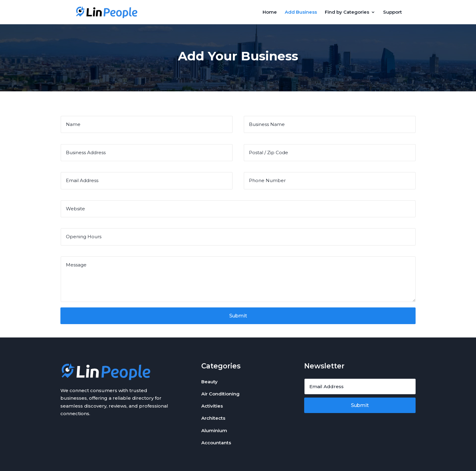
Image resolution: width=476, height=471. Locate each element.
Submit (238, 316)
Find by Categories (347, 12)
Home (270, 12)
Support (393, 12)
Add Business (301, 12)
